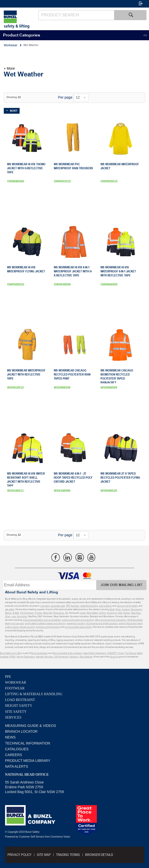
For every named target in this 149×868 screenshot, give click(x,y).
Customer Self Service (32, 837)
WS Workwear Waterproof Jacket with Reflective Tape (26, 375)
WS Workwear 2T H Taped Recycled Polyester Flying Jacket (120, 478)
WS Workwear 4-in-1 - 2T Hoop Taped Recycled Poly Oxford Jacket (73, 478)
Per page (65, 97)
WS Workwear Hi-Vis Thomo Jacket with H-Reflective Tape (26, 168)
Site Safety (16, 712)
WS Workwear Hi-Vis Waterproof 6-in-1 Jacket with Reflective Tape (118, 271)
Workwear (16, 683)
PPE (8, 677)
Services (13, 717)
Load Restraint (20, 700)
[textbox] (76, 15)
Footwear (15, 688)
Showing (14, 97)
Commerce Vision (60, 837)
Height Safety (19, 706)
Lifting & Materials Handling (34, 694)
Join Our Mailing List (121, 585)
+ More (9, 68)
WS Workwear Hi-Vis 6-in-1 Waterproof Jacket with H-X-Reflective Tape (73, 271)
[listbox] (81, 98)
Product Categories (22, 35)
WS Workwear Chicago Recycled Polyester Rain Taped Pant (72, 375)
